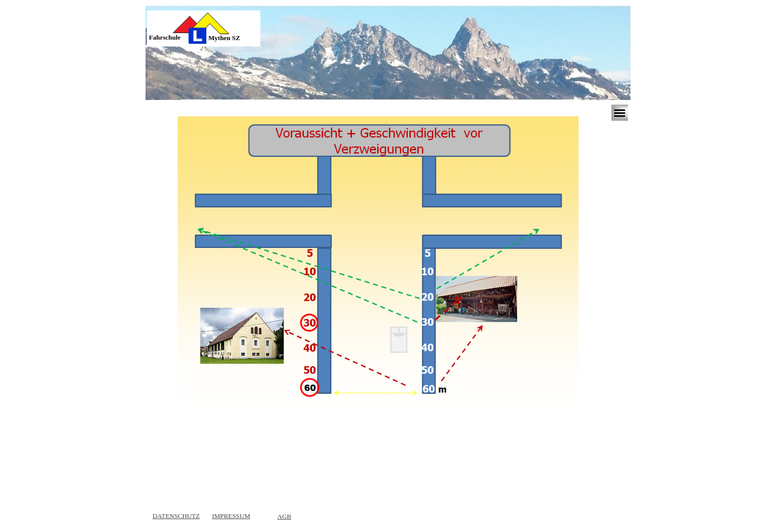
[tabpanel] (172, 38)
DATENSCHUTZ (176, 516)
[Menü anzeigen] (620, 113)
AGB (284, 516)
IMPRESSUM (231, 516)
